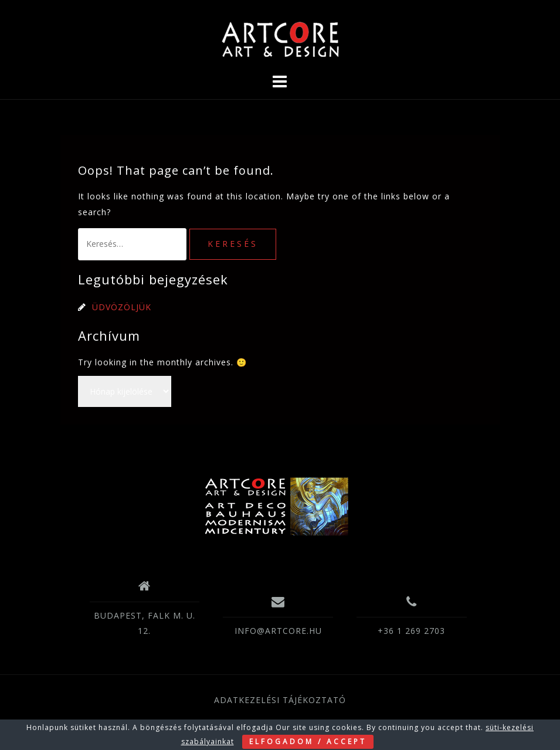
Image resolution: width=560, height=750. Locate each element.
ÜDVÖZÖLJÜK (122, 307)
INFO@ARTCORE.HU (278, 631)
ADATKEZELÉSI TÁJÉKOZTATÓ (280, 700)
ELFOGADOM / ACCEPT (308, 741)
